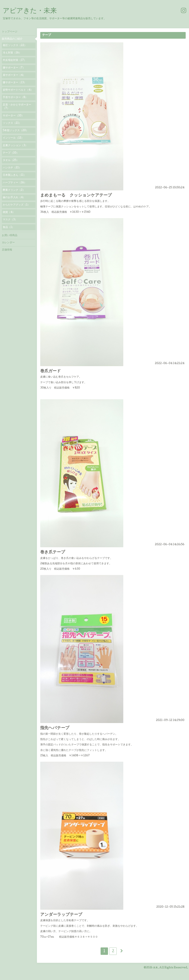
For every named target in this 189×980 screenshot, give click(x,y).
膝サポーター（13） (15, 83)
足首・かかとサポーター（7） (17, 107)
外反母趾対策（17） (15, 60)
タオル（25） (11, 160)
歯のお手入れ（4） (14, 198)
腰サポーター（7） (14, 68)
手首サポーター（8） (15, 98)
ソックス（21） (12, 123)
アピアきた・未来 (30, 11)
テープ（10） (11, 153)
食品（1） (9, 227)
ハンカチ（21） (12, 168)
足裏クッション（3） (15, 146)
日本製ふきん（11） (14, 175)
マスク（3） (10, 220)
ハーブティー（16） (15, 183)
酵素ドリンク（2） (14, 190)
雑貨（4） (9, 212)
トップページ (10, 32)
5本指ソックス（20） (16, 131)
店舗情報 (7, 250)
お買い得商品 (10, 236)
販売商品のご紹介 (12, 39)
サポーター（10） (13, 116)
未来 (155, 968)
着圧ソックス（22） (15, 46)
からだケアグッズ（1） (16, 205)
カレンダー (8, 243)
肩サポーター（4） (14, 75)
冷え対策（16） (12, 53)
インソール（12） (13, 138)
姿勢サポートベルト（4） (18, 90)
